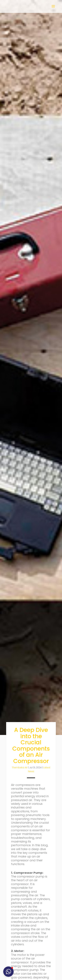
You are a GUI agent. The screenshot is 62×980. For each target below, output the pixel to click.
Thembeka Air (20, 768)
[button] (8, 972)
